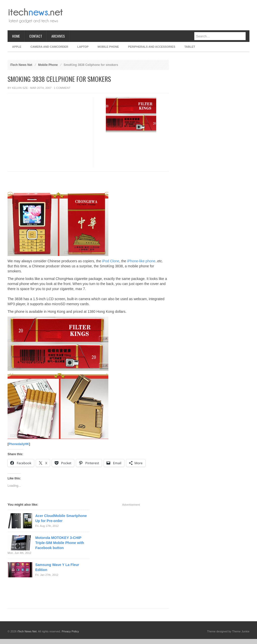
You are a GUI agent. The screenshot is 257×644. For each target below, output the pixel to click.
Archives (58, 36)
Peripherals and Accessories (152, 47)
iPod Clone (111, 261)
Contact (36, 36)
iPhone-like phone (141, 261)
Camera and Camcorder (49, 47)
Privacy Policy (70, 631)
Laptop (83, 47)
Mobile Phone (108, 47)
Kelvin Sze (20, 88)
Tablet (190, 47)
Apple (17, 47)
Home (16, 36)
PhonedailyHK (19, 444)
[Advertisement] (47, 144)
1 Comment (62, 88)
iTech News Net (21, 65)
